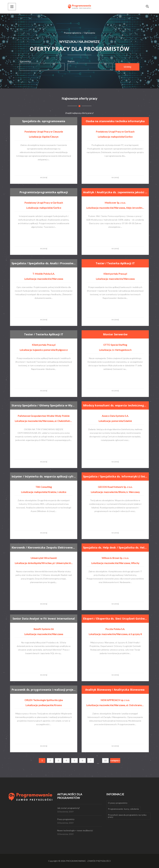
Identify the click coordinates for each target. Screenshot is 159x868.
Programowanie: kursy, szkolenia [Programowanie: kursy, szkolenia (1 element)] (123, 809)
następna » (115, 761)
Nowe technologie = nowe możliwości (75, 830)
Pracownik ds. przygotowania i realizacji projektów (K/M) (44, 690)
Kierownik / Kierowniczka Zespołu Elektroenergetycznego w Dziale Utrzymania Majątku (44, 547)
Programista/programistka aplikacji (44, 192)
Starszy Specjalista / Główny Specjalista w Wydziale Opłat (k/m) (44, 405)
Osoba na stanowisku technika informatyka (115, 121)
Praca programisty (66, 819)
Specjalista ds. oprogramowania (44, 121)
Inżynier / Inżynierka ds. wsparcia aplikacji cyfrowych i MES (44, 476)
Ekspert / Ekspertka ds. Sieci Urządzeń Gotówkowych (115, 619)
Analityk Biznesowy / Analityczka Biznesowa (115, 690)
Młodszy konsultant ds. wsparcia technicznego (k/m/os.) (115, 405)
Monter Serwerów (115, 334)
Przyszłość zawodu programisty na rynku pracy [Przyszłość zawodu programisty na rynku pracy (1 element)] (127, 816)
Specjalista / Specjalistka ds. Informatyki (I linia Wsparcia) (115, 476)
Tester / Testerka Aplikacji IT (115, 263)
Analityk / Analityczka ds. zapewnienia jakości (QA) (115, 192)
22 (105, 761)
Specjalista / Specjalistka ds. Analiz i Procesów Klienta (44, 263)
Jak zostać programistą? (69, 808)
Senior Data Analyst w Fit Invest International (44, 619)
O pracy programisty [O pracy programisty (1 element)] (118, 803)
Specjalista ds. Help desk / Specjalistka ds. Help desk (115, 547)
